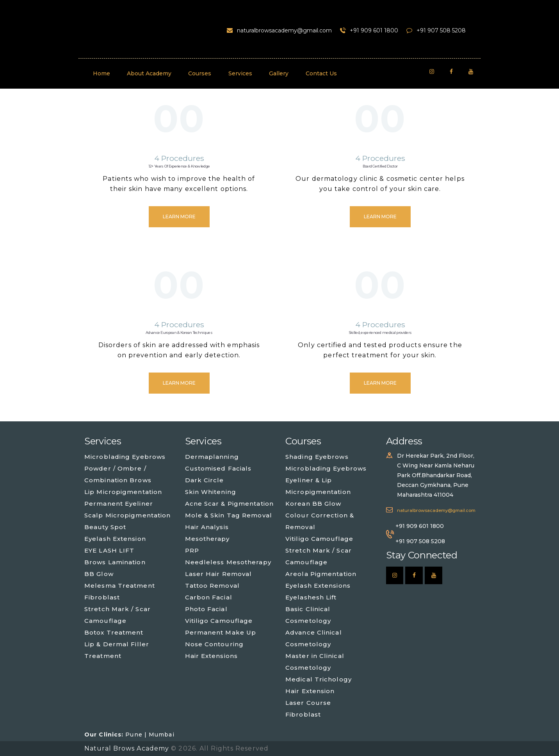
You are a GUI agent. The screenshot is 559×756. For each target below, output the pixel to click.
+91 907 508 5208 (420, 541)
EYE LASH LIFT (109, 550)
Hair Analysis (207, 527)
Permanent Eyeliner (119, 504)
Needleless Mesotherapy (228, 562)
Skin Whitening (211, 492)
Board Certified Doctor (380, 166)
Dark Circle (205, 480)
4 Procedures (179, 158)
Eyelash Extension (115, 539)
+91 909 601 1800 (420, 526)
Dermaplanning (212, 457)
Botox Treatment (114, 632)
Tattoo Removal (212, 586)
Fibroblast (102, 597)
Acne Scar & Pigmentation (229, 504)
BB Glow (99, 574)
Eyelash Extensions (318, 586)
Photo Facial (206, 609)
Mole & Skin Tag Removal (229, 515)
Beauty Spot (105, 527)
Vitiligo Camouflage (219, 621)
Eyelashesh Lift (311, 597)
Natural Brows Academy (128, 748)
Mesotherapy (207, 539)
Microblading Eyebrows (125, 457)
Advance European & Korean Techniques (179, 333)
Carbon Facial (209, 597)
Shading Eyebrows (317, 457)
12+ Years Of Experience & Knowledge (179, 166)
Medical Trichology (319, 679)
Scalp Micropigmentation (127, 515)
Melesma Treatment (120, 586)
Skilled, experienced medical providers (380, 333)
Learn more (179, 217)
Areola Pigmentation (321, 574)
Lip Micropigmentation (123, 492)
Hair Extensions (212, 656)
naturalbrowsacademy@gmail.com (436, 510)
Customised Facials (218, 468)
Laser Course (308, 703)
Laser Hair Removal (219, 574)
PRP (192, 550)
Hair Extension (310, 691)
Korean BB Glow (313, 504)
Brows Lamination (115, 562)
